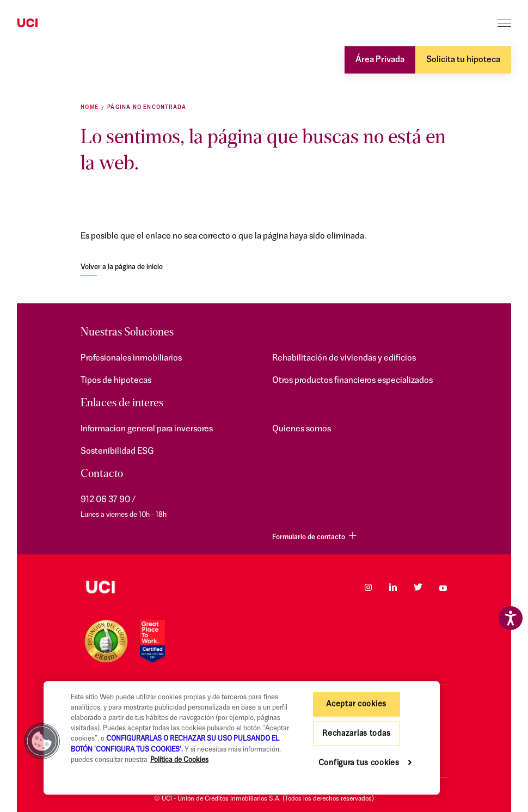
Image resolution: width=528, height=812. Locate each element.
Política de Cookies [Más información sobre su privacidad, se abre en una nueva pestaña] (179, 760)
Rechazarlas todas (356, 734)
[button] (42, 741)
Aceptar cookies (356, 704)
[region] (242, 738)
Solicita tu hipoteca (463, 60)
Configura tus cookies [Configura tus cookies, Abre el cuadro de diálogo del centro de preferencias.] (359, 763)
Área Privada (380, 60)
